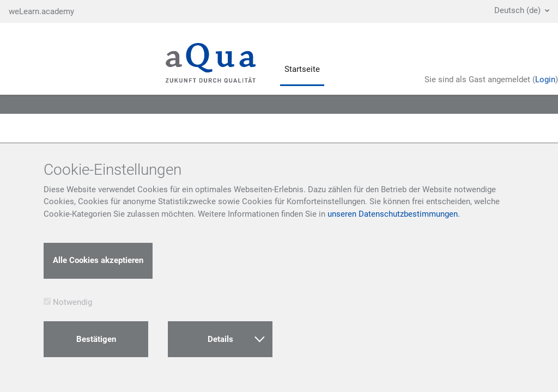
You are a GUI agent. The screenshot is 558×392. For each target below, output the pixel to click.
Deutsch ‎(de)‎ (518, 10)
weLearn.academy (41, 11)
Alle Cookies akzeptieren (98, 260)
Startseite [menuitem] (302, 69)
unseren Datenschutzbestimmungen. (394, 214)
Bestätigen (96, 339)
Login (545, 79)
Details (236, 338)
